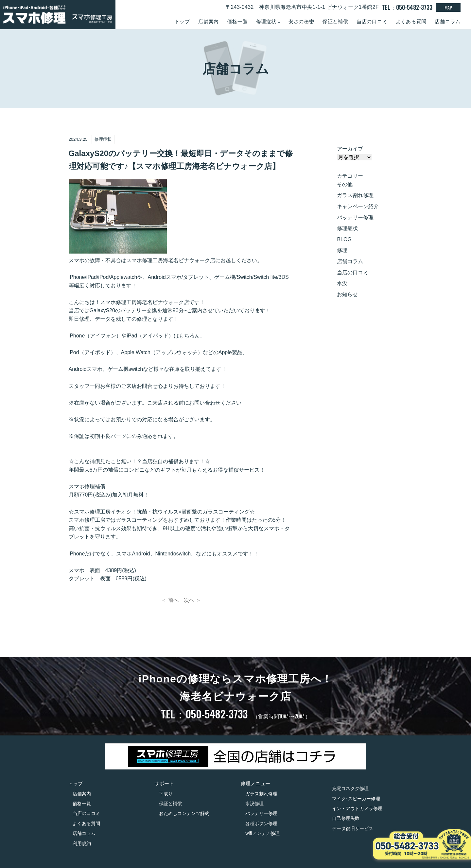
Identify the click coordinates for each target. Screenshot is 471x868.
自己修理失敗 (346, 818)
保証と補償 (335, 21)
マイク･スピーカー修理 (356, 799)
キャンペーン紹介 (358, 206)
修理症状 (347, 228)
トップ (182, 21)
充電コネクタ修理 (350, 788)
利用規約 (82, 843)
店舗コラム (448, 21)
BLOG (344, 239)
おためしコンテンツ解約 (184, 813)
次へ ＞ (192, 600)
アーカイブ (350, 149)
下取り (166, 794)
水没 (342, 283)
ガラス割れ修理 (355, 195)
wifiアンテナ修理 (262, 833)
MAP (448, 7)
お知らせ (347, 294)
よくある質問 (411, 21)
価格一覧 (237, 21)
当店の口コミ (372, 21)
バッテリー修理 (355, 217)
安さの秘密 (301, 21)
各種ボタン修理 (261, 823)
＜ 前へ (170, 600)
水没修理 (254, 804)
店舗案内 (209, 21)
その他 (345, 184)
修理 (342, 250)
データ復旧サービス (353, 828)
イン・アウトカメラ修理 (357, 808)
